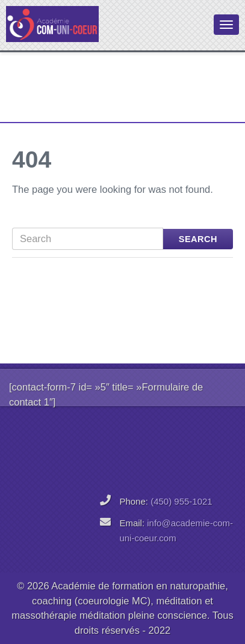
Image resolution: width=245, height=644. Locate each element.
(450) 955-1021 (181, 501)
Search (198, 239)
